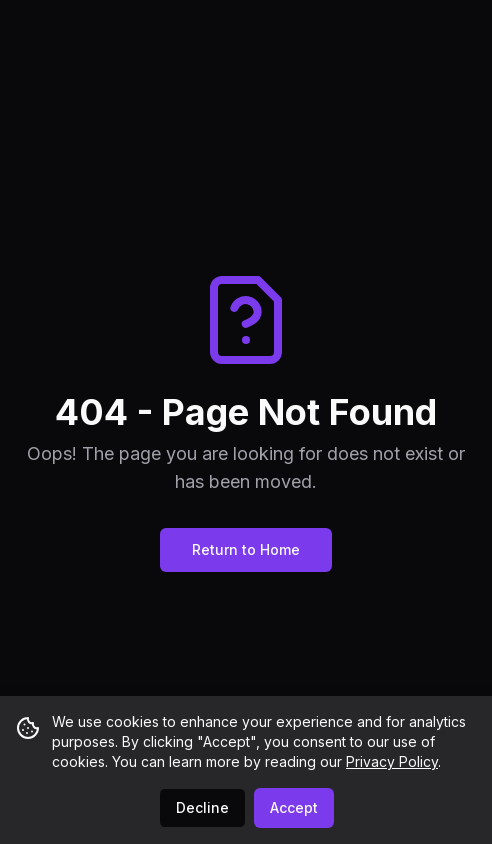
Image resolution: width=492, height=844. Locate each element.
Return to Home (246, 549)
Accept (294, 807)
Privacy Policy (392, 761)
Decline (202, 807)
